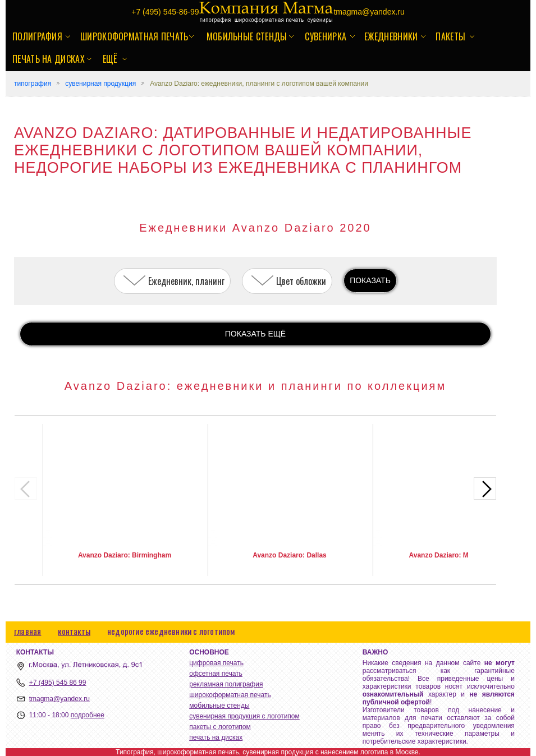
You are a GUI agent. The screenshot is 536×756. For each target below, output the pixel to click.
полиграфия (37, 36)
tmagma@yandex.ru (59, 699)
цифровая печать (216, 663)
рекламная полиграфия (226, 684)
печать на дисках (49, 59)
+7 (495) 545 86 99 (58, 683)
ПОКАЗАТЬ (370, 280)
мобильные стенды (247, 36)
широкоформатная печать (134, 36)
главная (28, 631)
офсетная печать (216, 674)
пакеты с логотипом (220, 727)
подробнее (88, 715)
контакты (74, 631)
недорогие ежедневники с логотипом (171, 631)
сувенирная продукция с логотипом (244, 716)
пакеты (450, 36)
